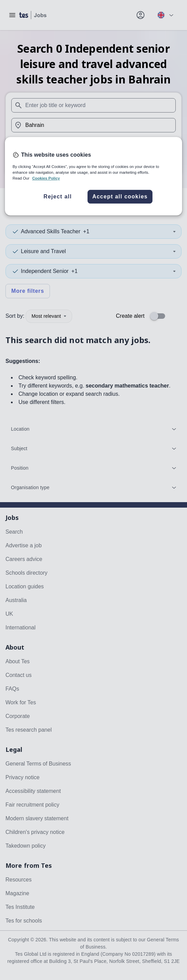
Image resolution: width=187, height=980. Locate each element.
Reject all (58, 197)
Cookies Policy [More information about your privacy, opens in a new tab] (46, 178)
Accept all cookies (120, 197)
